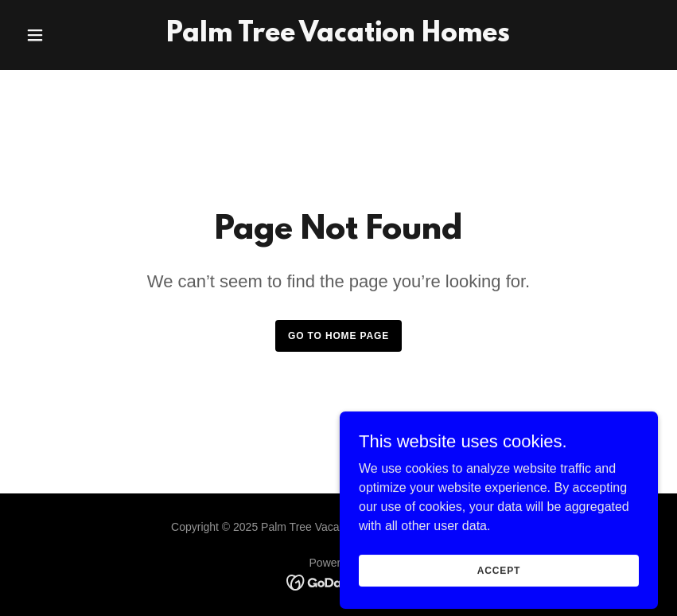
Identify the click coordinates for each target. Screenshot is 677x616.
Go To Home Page (338, 336)
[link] (338, 37)
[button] (67, 35)
